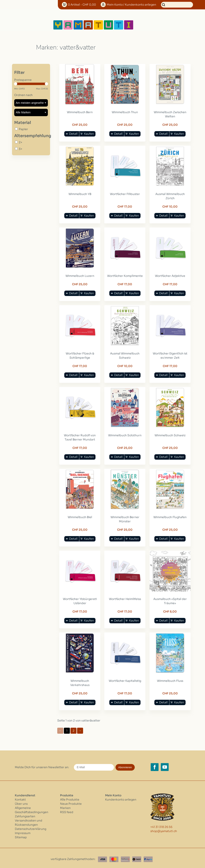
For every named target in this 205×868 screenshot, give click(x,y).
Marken (65, 805)
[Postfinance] (125, 857)
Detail (73, 133)
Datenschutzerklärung (31, 826)
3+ (21, 149)
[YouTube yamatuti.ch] (165, 764)
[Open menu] (147, 25)
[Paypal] (148, 857)
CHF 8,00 (169, 609)
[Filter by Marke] (31, 112)
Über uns (21, 801)
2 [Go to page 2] (74, 728)
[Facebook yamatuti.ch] (155, 764)
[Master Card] (114, 857)
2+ (21, 142)
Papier (23, 129)
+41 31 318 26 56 (161, 824)
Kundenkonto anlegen (121, 797)
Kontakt (20, 797)
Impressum (23, 830)
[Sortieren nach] (31, 103)
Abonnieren (125, 765)
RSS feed (67, 810)
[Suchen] (177, 5)
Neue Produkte (71, 801)
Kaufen (89, 133)
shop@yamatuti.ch (164, 829)
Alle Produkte (70, 797)
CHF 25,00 (80, 124)
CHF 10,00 (169, 206)
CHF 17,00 (124, 206)
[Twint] (137, 857)
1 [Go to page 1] (67, 728)
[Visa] (102, 857)
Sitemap (21, 835)
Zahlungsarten (25, 814)
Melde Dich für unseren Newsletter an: (42, 765)
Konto (131, 5)
